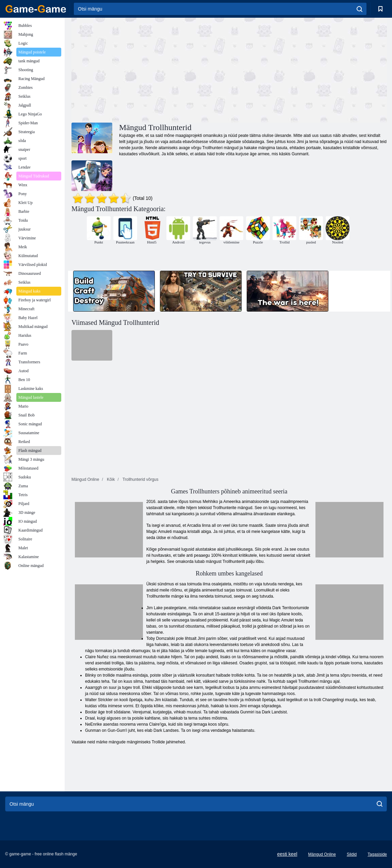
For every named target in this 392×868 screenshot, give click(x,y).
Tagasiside (377, 854)
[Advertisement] (150, 69)
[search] (360, 9)
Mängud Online (322, 854)
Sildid (352, 854)
